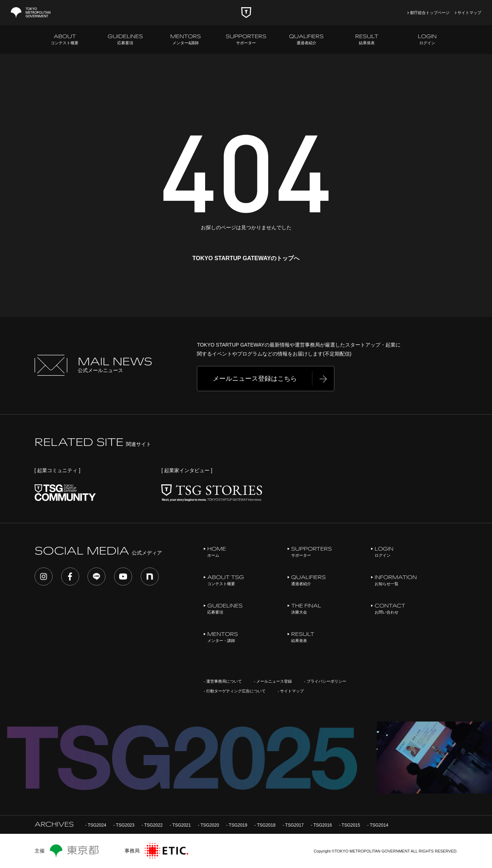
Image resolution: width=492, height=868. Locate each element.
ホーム (217, 551)
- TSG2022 (152, 825)
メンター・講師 (223, 637)
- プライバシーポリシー (325, 681)
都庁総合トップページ (430, 13)
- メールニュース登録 (273, 681)
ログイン (427, 39)
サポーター (246, 39)
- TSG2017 (293, 825)
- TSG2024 (96, 825)
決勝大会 (306, 608)
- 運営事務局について (223, 681)
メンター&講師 (186, 39)
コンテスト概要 (65, 39)
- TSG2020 (208, 825)
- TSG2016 (321, 825)
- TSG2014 (378, 825)
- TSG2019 (236, 825)
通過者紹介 (306, 39)
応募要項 (125, 39)
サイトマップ (469, 13)
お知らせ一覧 (396, 580)
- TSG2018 (265, 825)
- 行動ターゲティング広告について (235, 691)
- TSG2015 (349, 825)
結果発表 (367, 39)
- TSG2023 (124, 825)
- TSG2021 (180, 825)
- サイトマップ (291, 691)
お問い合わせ (390, 608)
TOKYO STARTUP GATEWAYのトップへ (246, 258)
